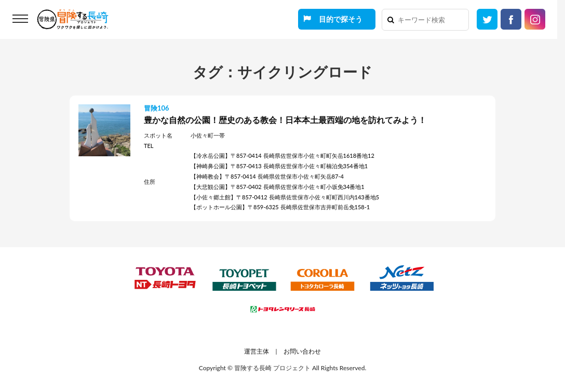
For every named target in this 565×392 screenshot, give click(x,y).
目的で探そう (341, 19)
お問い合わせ (302, 351)
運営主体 (257, 351)
